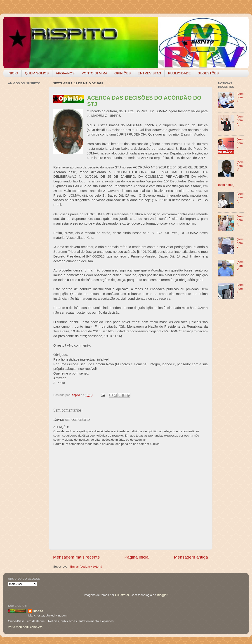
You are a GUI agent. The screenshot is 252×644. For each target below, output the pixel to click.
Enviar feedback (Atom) (86, 567)
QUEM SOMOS (37, 73)
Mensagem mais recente (77, 557)
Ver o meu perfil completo (25, 627)
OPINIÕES (123, 73)
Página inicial (137, 557)
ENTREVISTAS (149, 73)
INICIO (13, 73)
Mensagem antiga (191, 557)
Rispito (38, 611)
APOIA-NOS (65, 73)
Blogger (162, 595)
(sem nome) (240, 97)
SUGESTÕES (208, 73)
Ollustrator (122, 595)
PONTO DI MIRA (94, 73)
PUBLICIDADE (179, 73)
